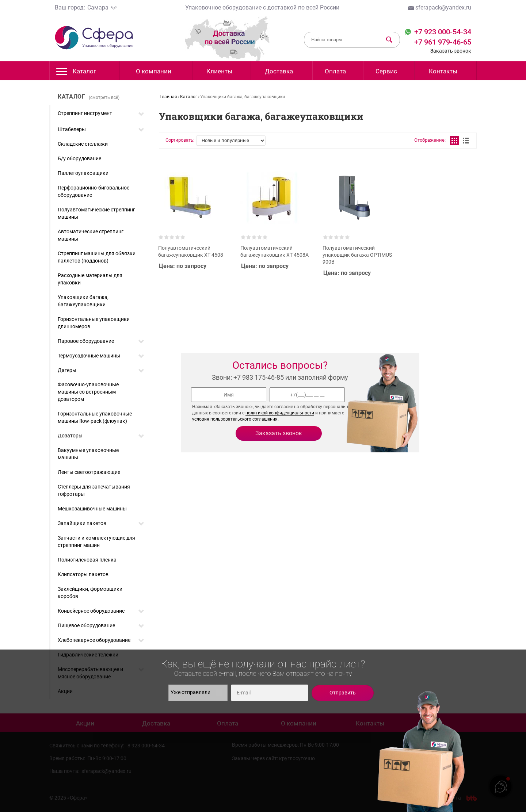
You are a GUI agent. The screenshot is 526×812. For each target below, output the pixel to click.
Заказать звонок (451, 51)
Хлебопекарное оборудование (94, 640)
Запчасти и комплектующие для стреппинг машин (96, 541)
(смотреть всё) (104, 97)
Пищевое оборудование (86, 625)
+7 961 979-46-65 (443, 42)
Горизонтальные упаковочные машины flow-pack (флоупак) (95, 417)
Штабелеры (72, 129)
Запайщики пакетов (82, 523)
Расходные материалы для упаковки (90, 279)
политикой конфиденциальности (280, 413)
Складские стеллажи (83, 144)
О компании (154, 71)
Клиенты (219, 71)
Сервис (386, 71)
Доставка (279, 71)
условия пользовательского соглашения (235, 419)
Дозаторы (70, 436)
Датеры (67, 370)
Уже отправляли (196, 692)
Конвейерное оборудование (91, 611)
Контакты (443, 71)
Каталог (76, 73)
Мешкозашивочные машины (92, 509)
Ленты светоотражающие (89, 472)
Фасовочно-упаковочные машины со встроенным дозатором (88, 392)
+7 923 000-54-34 (442, 32)
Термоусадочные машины (89, 356)
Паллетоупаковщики (83, 173)
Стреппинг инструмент (85, 113)
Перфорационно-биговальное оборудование (94, 191)
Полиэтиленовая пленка (87, 560)
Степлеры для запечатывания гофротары (94, 490)
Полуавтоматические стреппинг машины (96, 213)
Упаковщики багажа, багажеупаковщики (83, 301)
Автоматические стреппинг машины (91, 235)
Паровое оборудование (86, 341)
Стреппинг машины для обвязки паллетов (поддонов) (97, 257)
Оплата (335, 71)
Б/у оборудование (79, 158)
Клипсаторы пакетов (83, 574)
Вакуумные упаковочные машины (88, 454)
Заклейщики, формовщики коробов (90, 593)
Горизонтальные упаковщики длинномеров (94, 323)
